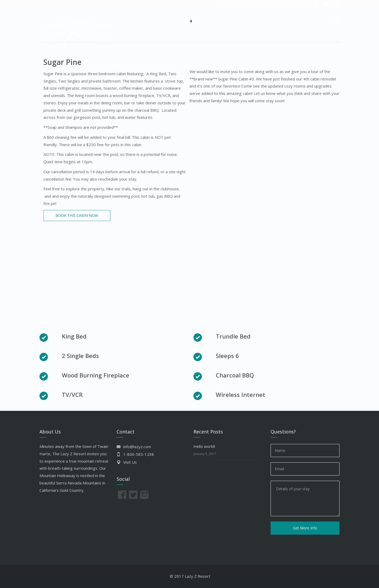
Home (96, 65)
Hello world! (204, 446)
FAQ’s (272, 65)
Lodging (117, 65)
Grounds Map (196, 65)
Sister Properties (321, 65)
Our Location (248, 65)
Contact (292, 65)
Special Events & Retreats (154, 65)
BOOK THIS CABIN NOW (77, 215)
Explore (222, 65)
